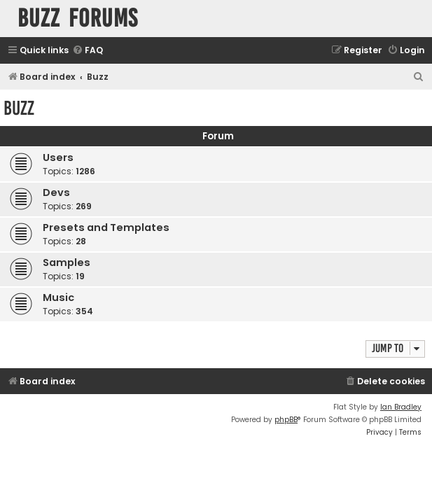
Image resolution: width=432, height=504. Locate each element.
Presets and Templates (106, 227)
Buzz (19, 108)
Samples (67, 262)
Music (58, 297)
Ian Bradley (401, 407)
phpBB (286, 420)
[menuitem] (88, 51)
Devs (56, 192)
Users (58, 157)
